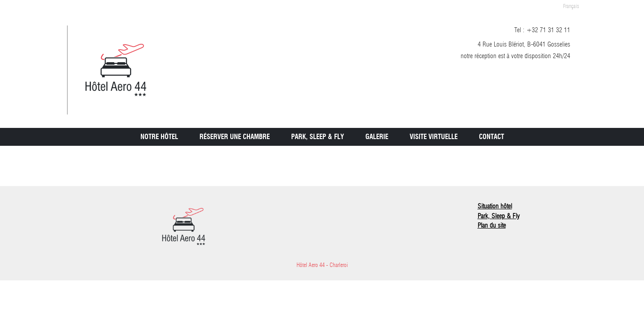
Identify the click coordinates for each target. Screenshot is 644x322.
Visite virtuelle (434, 137)
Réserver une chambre (235, 137)
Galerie (377, 137)
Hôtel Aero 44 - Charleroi (322, 265)
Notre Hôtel (159, 137)
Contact (491, 137)
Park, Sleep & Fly (318, 137)
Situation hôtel (495, 206)
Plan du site (492, 225)
